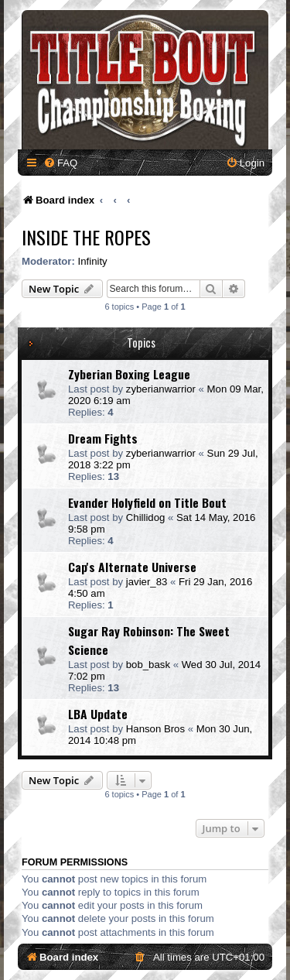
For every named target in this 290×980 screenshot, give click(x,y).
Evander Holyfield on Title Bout (147, 502)
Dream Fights (103, 438)
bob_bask (148, 665)
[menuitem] (60, 163)
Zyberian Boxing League (129, 374)
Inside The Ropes (86, 237)
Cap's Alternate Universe (132, 567)
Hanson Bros (155, 729)
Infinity (93, 261)
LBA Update (98, 714)
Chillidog (146, 517)
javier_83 (147, 582)
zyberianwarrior (161, 389)
